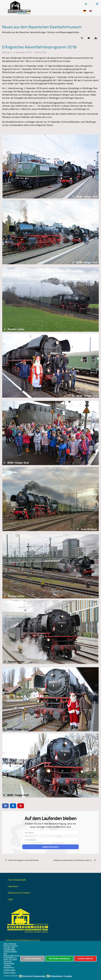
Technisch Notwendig (33, 976)
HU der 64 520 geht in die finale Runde (22, 860)
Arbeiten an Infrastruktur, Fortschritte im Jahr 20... (75, 860)
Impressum (13, 886)
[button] (82, 38)
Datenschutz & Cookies (19, 893)
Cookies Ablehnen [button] (85, 959)
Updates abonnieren (50, 847)
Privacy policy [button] (10, 973)
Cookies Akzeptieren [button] (32, 959)
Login (10, 899)
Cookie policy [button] (9, 970)
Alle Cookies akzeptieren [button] (59, 959)
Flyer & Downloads (17, 880)
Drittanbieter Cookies (61, 976)
